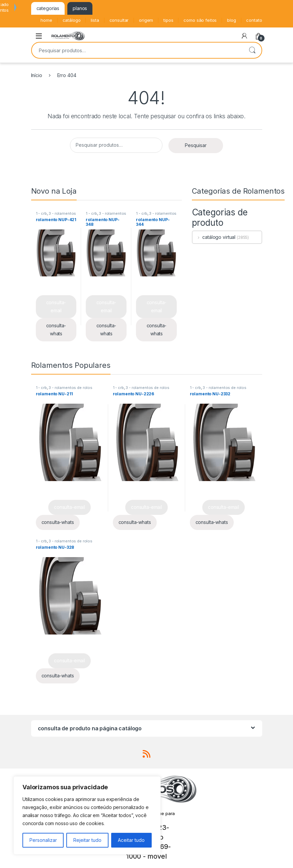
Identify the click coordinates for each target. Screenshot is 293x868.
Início (37, 75)
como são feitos (200, 20)
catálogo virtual (214, 237)
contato (254, 20)
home (46, 20)
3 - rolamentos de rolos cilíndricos (56, 215)
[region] (87, 815)
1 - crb (41, 213)
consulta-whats (56, 329)
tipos (168, 20)
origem (146, 20)
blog (231, 20)
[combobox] (137, 50)
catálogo (72, 20)
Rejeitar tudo (87, 840)
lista (95, 20)
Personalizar (43, 840)
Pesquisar (252, 50)
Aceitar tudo (131, 840)
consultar (119, 20)
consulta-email (56, 306)
